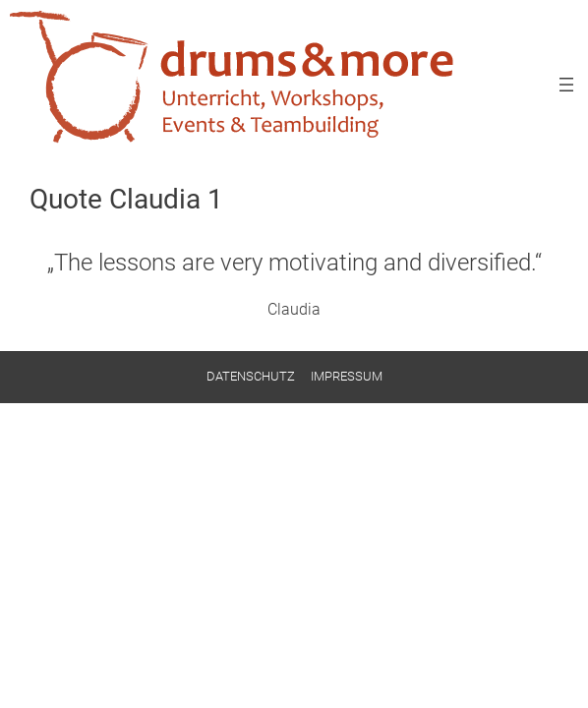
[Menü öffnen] (566, 85)
